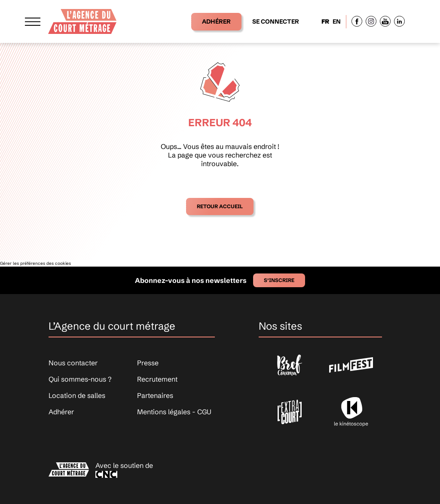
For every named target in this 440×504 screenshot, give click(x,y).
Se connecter (276, 21)
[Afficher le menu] (33, 21)
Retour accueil (220, 206)
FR (325, 21)
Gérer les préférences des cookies (35, 263)
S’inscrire (279, 280)
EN (337, 21)
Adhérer (216, 21)
